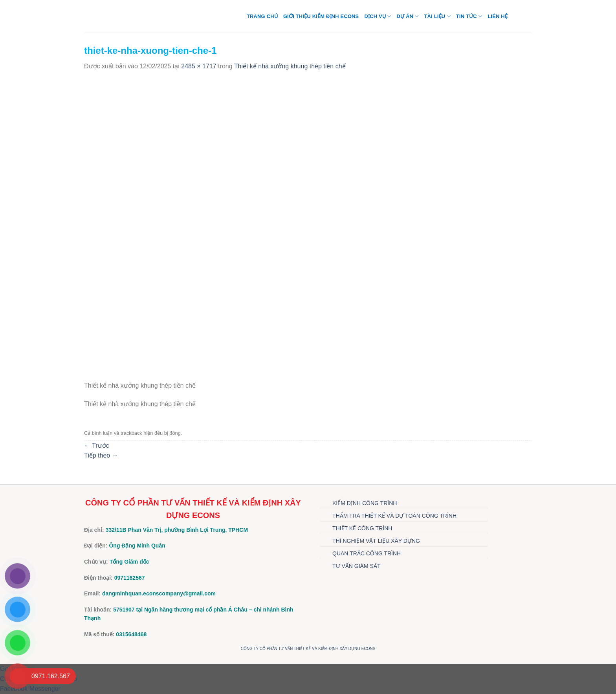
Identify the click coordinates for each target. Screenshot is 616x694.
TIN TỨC (469, 16)
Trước (97, 446)
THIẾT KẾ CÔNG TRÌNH (362, 528)
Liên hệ (498, 16)
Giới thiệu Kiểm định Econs (321, 16)
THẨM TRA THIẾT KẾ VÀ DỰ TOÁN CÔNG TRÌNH (394, 516)
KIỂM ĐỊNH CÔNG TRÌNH (365, 503)
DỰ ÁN (407, 16)
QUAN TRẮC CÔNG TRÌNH (367, 553)
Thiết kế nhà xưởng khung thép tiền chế (290, 66)
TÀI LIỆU (437, 16)
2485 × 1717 (199, 66)
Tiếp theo (101, 455)
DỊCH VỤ (378, 16)
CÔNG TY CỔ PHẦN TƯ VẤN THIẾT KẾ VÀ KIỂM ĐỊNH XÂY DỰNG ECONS (308, 649)
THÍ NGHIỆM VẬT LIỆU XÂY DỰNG (376, 541)
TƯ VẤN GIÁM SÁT (357, 566)
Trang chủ (262, 16)
